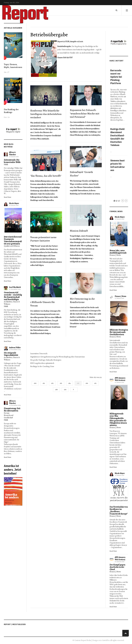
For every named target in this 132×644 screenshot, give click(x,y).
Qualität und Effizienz (12, 246)
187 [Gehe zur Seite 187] (95, 383)
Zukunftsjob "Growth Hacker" (81, 174)
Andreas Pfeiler (15, 348)
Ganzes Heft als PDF (65, 58)
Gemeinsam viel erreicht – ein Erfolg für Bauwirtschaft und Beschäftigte (13, 296)
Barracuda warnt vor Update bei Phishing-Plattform (116, 77)
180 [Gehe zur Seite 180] (35, 383)
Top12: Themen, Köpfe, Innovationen (13, 66)
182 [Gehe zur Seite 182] (52, 383)
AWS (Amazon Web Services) (120, 379)
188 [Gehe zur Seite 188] (56, 390)
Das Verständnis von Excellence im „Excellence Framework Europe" (119, 510)
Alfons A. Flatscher (12, 153)
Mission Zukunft (79, 231)
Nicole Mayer (14, 203)
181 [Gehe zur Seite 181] (44, 383)
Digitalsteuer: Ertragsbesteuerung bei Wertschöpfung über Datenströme (58, 357)
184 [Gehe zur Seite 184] (69, 383)
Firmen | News (115, 255)
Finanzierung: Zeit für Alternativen (12, 410)
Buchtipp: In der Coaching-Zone (42, 366)
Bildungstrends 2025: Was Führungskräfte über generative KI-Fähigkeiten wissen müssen (118, 419)
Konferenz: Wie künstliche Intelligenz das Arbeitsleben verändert (46, 114)
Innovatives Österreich (39, 354)
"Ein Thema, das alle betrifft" (46, 176)
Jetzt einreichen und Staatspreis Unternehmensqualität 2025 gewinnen (13, 240)
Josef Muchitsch (15, 287)
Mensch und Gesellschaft (9, 416)
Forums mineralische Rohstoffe (42, 184)
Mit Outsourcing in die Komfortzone (82, 300)
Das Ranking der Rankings (11, 111)
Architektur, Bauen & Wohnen (12, 303)
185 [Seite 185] (78, 383)
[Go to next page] (74, 390)
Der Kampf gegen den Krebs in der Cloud (117, 567)
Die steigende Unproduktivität (11, 354)
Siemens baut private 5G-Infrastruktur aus (118, 165)
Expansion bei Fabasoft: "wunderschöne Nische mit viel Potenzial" (85, 113)
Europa (7, 413)
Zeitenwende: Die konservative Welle (12, 161)
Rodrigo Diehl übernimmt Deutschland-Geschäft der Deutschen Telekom (117, 137)
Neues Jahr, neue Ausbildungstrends (118, 252)
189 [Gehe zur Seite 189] (65, 390)
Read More (7, 197)
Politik (6, 164)
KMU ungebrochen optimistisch (42, 363)
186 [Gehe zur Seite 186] (87, 383)
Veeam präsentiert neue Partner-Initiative (43, 239)
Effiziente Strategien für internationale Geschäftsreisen (119, 332)
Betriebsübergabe (49, 35)
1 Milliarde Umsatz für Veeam (43, 304)
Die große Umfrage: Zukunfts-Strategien (46, 360)
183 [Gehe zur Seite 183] (61, 383)
